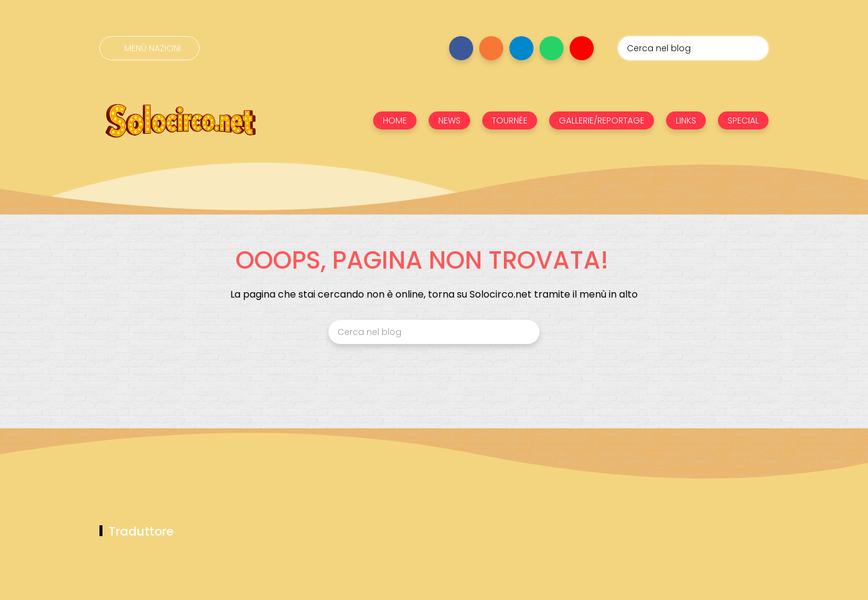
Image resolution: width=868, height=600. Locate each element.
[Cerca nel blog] (693, 48)
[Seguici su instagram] (491, 48)
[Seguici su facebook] (461, 48)
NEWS (449, 120)
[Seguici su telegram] (521, 48)
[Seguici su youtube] (582, 48)
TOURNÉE (510, 120)
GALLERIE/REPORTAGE (602, 120)
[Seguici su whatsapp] (552, 48)
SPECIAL (743, 120)
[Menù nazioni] (149, 48)
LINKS (686, 120)
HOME (395, 120)
